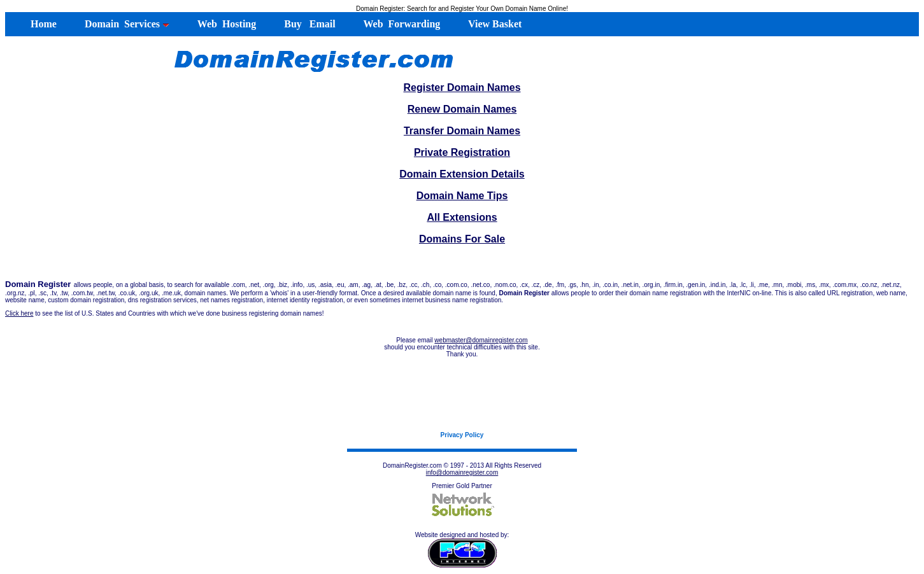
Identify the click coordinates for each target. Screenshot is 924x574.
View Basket (494, 24)
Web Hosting (225, 24)
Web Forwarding (401, 24)
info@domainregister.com (462, 472)
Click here (19, 313)
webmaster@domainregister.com (481, 340)
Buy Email (308, 24)
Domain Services (126, 24)
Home (37, 24)
